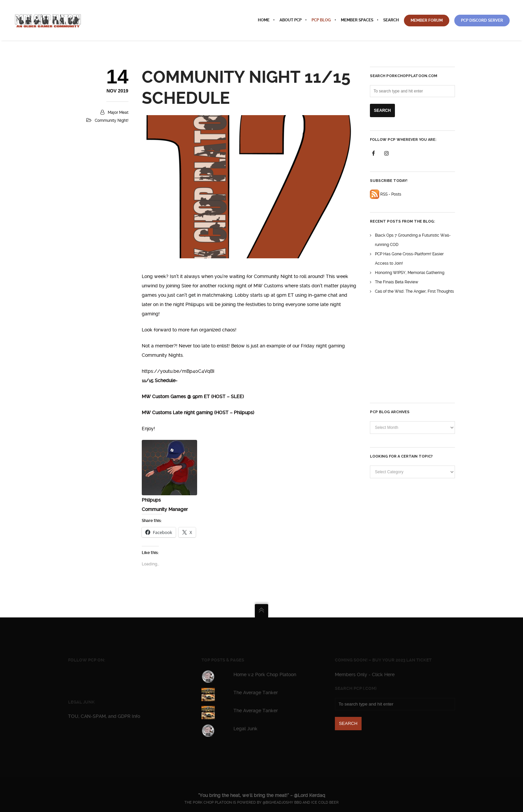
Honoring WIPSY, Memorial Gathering (410, 273)
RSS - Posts (386, 194)
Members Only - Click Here (365, 674)
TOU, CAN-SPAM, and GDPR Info (104, 716)
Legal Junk (245, 729)
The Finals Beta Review (397, 282)
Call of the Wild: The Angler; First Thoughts (414, 291)
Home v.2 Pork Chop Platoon (265, 674)
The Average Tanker (256, 693)
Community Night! (112, 120)
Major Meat (118, 112)
